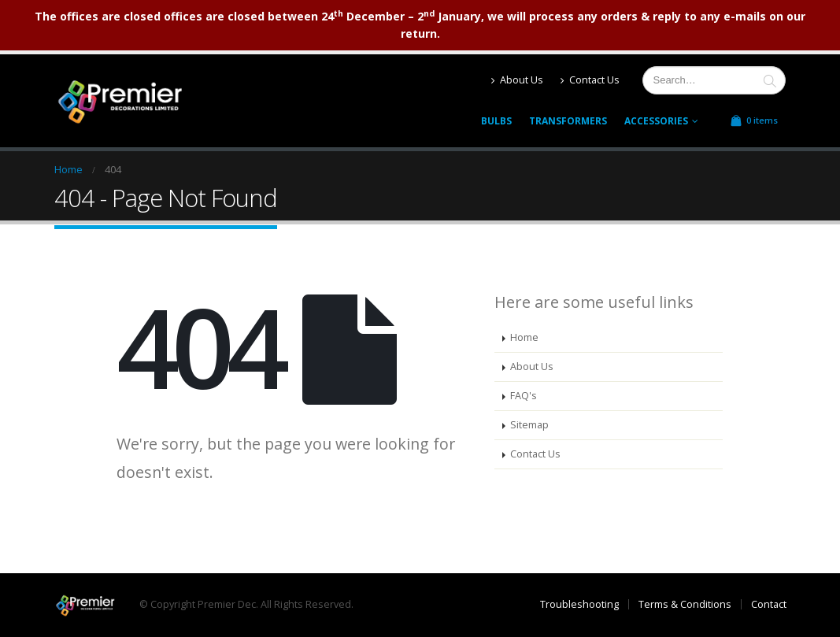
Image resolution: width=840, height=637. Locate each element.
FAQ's (524, 396)
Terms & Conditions (685, 604)
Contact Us (590, 80)
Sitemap (529, 425)
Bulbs (496, 121)
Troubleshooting (579, 604)
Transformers (568, 121)
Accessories (656, 121)
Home (524, 337)
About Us (517, 80)
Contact (769, 604)
